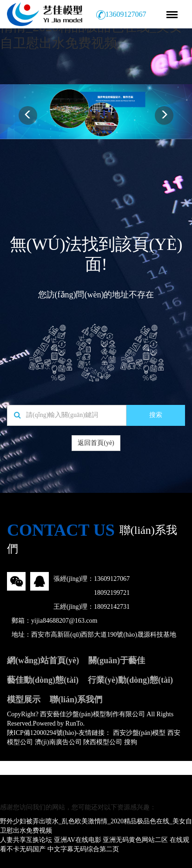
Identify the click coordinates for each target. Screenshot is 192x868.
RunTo (74, 723)
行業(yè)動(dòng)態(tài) (130, 680)
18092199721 (112, 593)
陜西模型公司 (103, 742)
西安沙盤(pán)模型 (139, 733)
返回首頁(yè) (96, 443)
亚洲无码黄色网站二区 (135, 840)
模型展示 (24, 700)
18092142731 (112, 607)
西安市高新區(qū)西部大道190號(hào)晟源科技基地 (104, 635)
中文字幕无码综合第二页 (83, 849)
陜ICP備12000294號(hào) (42, 733)
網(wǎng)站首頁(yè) (43, 660)
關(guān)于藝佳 (117, 660)
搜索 (156, 415)
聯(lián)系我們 (76, 700)
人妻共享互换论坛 (26, 840)
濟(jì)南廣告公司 (58, 742)
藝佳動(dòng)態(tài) (43, 680)
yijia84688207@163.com (64, 621)
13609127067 (112, 579)
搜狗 (131, 742)
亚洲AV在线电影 (78, 840)
